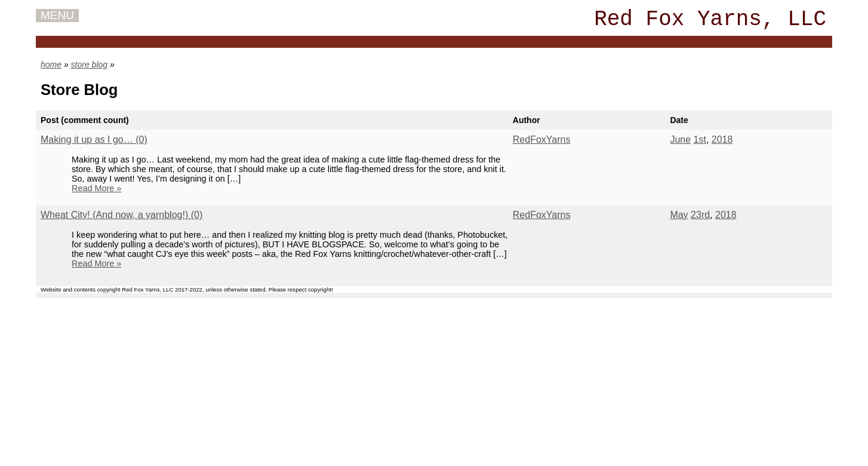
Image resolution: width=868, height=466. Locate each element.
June (680, 140)
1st (700, 140)
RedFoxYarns (542, 140)
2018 (722, 140)
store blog (89, 65)
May (679, 215)
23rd (700, 215)
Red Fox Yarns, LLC (710, 19)
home (51, 65)
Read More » (96, 188)
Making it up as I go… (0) (94, 140)
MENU (57, 15)
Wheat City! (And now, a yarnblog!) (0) (121, 215)
